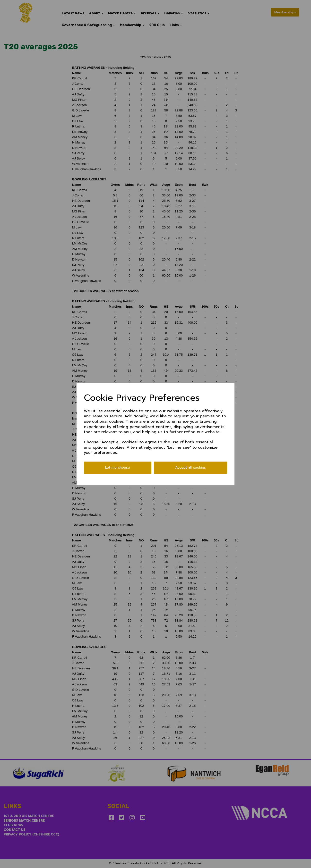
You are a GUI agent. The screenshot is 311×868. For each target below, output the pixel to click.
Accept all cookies (190, 468)
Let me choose (118, 468)
